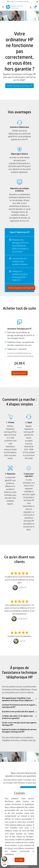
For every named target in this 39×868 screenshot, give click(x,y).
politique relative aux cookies (21, 825)
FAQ (34, 740)
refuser (10, 848)
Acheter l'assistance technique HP (20, 86)
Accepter (19, 860)
